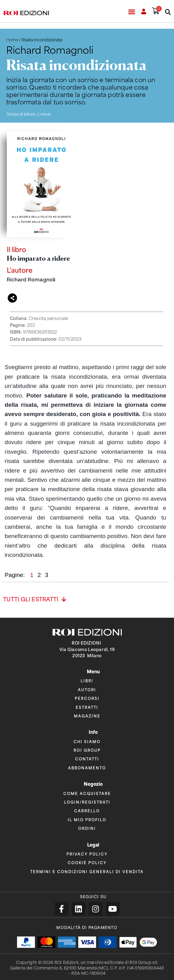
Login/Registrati (87, 802)
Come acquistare (87, 793)
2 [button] (40, 575)
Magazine (87, 716)
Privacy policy (87, 854)
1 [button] (32, 575)
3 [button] (47, 575)
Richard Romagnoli (31, 279)
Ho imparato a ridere (38, 258)
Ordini (87, 828)
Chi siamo (87, 741)
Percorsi (87, 698)
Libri (87, 681)
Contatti (87, 759)
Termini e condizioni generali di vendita (87, 871)
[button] (132, 12)
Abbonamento (87, 768)
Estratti (87, 707)
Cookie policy (87, 862)
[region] (85, 461)
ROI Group (87, 750)
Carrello (87, 811)
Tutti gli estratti (31, 599)
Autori (87, 690)
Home (12, 40)
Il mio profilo (87, 820)
